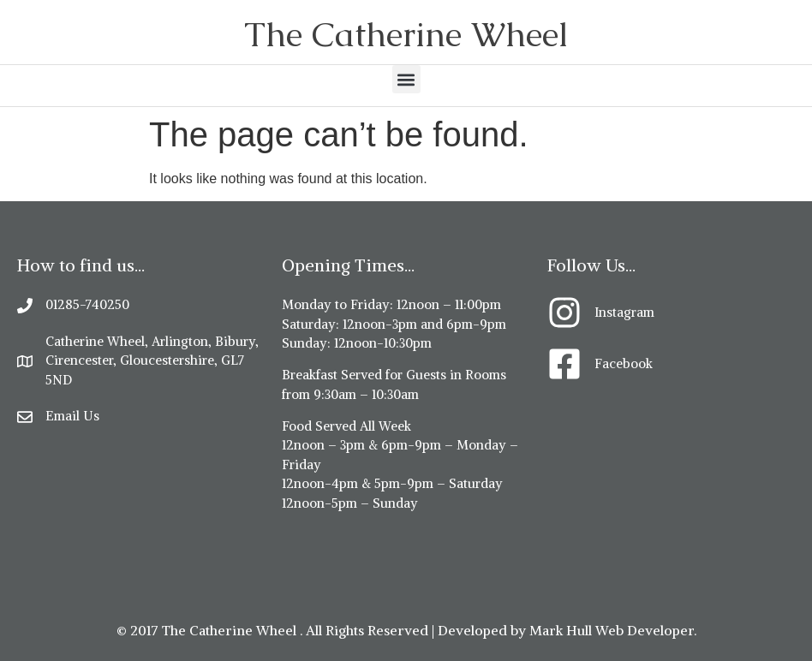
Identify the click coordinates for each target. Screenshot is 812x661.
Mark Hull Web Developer (612, 630)
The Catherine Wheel (406, 34)
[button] (406, 79)
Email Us (72, 416)
